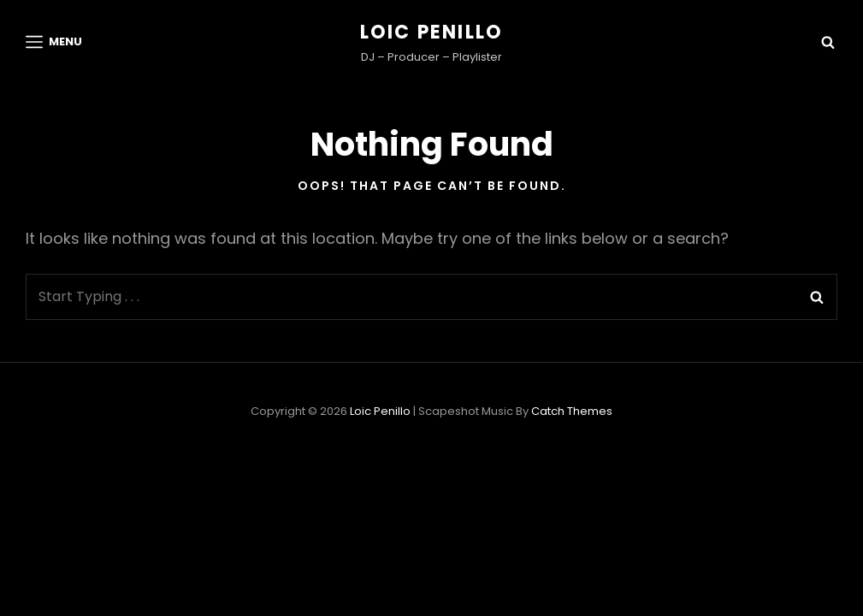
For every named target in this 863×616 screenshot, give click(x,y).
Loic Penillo (431, 32)
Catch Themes (572, 411)
